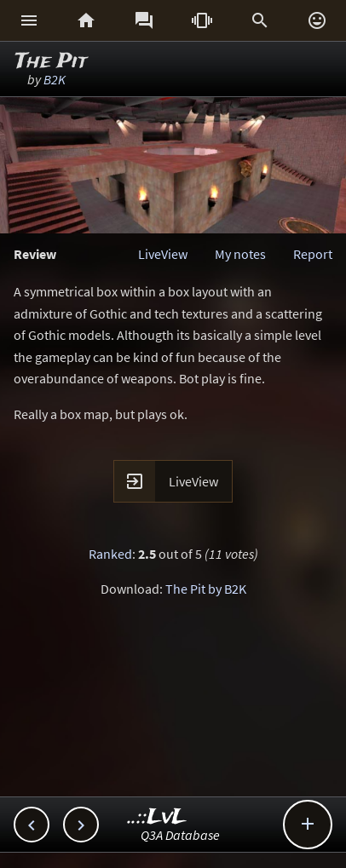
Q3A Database (180, 835)
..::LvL (157, 817)
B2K (55, 79)
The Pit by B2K (206, 589)
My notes (240, 254)
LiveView (163, 254)
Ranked (110, 554)
